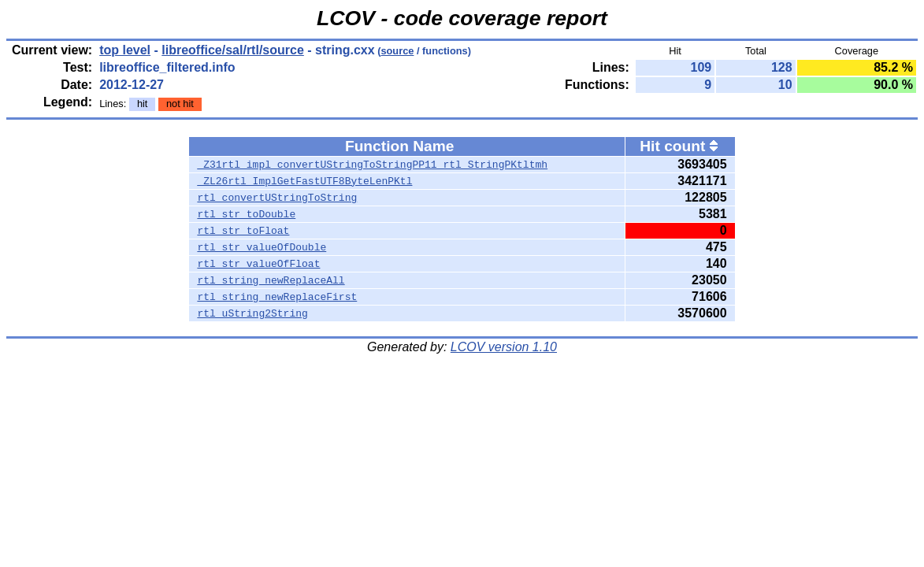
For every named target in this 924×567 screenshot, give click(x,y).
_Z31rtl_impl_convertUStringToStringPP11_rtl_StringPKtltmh (372, 165)
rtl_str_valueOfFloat (258, 264)
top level (125, 50)
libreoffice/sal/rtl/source (233, 50)
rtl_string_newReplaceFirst (277, 297)
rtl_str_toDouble (246, 214)
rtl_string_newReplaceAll (271, 280)
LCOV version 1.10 (504, 347)
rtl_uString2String (252, 313)
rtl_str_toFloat (243, 231)
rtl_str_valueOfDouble (262, 247)
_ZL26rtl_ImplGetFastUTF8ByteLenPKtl (304, 181)
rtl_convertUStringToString (277, 198)
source (397, 51)
